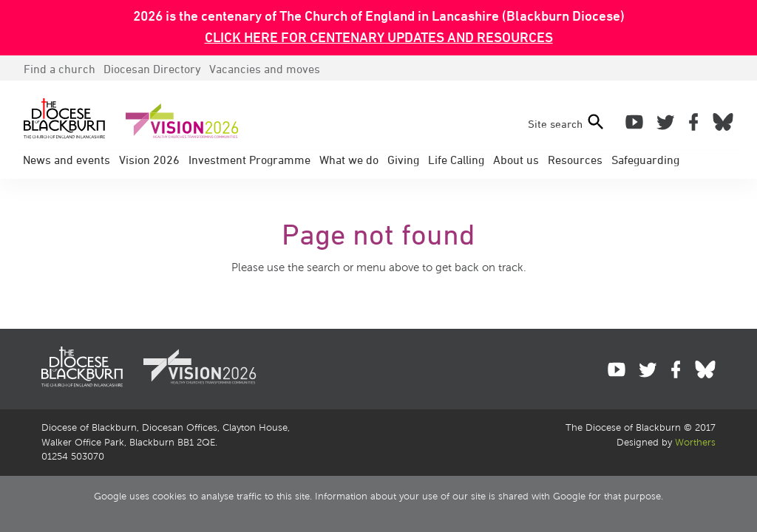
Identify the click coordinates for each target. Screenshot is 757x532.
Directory (152, 69)
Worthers (695, 443)
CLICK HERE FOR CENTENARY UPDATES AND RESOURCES (379, 37)
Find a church (60, 69)
